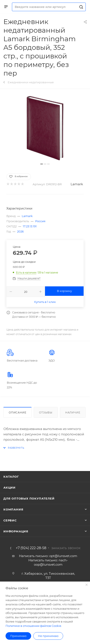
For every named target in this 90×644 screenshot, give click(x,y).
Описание (17, 412)
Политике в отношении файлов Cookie (33, 626)
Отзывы (46, 412)
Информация (16, 531)
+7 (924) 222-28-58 (31, 548)
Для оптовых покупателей (29, 498)
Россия (40, 221)
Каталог (11, 477)
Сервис (10, 520)
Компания (13, 509)
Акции (9, 488)
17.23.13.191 (30, 226)
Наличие (73, 412)
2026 (20, 231)
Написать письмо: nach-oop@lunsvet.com (48, 562)
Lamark (77, 184)
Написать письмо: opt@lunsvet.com (48, 556)
